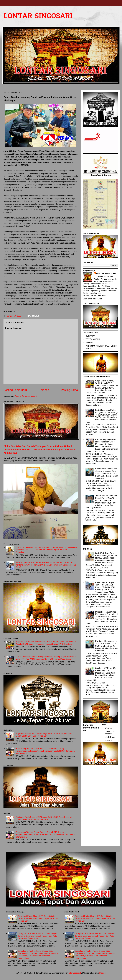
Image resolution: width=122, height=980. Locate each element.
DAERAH (109, 728)
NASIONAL (110, 737)
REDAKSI (90, 343)
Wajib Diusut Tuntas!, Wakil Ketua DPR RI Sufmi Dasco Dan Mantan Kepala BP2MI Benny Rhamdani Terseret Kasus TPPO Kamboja (46, 643)
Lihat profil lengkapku (92, 299)
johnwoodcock (75, 973)
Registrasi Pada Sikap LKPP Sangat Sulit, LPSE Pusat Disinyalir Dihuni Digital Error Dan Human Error (44, 735)
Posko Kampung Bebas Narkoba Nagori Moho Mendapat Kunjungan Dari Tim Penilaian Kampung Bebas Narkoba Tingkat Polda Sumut (102, 445)
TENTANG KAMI (93, 339)
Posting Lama (69, 390)
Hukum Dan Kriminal (110, 733)
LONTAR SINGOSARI (38, 16)
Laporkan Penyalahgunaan (91, 728)
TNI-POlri (109, 740)
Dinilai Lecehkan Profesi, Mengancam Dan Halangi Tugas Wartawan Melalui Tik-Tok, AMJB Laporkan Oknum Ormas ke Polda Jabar (46, 658)
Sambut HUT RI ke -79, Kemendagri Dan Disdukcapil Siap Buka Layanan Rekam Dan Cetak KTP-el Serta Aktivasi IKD (101, 674)
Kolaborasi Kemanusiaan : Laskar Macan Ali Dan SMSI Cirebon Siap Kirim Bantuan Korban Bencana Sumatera (107, 474)
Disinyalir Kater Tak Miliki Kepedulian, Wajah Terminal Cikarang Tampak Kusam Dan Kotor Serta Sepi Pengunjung (38, 936)
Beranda (44, 390)
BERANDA (90, 336)
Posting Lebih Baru (15, 390)
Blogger (103, 973)
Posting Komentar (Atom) (26, 396)
